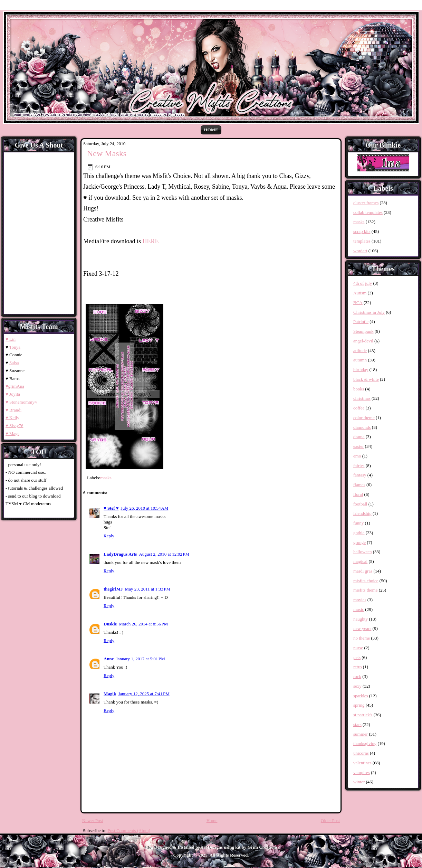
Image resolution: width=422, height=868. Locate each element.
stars (357, 724)
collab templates (368, 212)
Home (211, 130)
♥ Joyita (13, 394)
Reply (109, 536)
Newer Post (93, 820)
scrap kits (362, 231)
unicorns (361, 753)
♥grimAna (15, 386)
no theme (362, 638)
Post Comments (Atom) (129, 831)
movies (360, 600)
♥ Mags (12, 433)
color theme (364, 418)
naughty (361, 619)
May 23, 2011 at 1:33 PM (148, 589)
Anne (109, 659)
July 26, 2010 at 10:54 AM (145, 508)
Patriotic (361, 322)
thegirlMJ (113, 589)
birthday (361, 370)
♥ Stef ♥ (111, 508)
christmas (362, 398)
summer (361, 734)
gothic (359, 533)
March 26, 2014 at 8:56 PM (143, 624)
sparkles (361, 696)
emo (357, 456)
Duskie (110, 624)
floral (358, 494)
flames (359, 485)
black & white (366, 379)
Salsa (14, 363)
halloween (362, 552)
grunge (359, 542)
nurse (358, 648)
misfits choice (366, 581)
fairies (359, 466)
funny (358, 523)
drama (359, 437)
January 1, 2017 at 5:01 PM (141, 659)
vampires (362, 772)
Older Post (330, 820)
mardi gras (363, 571)
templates (362, 241)
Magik (110, 694)
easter (358, 446)
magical (360, 561)
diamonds (362, 427)
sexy (357, 686)
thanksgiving (365, 743)
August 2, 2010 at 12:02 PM (164, 554)
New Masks (107, 153)
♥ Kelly (12, 418)
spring (359, 705)
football (360, 504)
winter (359, 782)
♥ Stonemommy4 (21, 402)
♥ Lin (11, 339)
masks (106, 478)
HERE (150, 241)
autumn (360, 360)
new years (362, 628)
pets (357, 657)
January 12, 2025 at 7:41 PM (144, 694)
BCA (358, 303)
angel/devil (363, 341)
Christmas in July (369, 312)
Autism (360, 293)
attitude (360, 351)
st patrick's (363, 715)
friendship (362, 513)
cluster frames (366, 203)
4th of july (363, 283)
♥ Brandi (13, 410)
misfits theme (365, 590)
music (359, 609)
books (359, 389)
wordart (360, 251)
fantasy (360, 475)
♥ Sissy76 (14, 426)
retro (358, 667)
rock (357, 676)
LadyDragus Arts (120, 554)
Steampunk (363, 331)
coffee (359, 408)
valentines (362, 763)
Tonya (15, 347)
